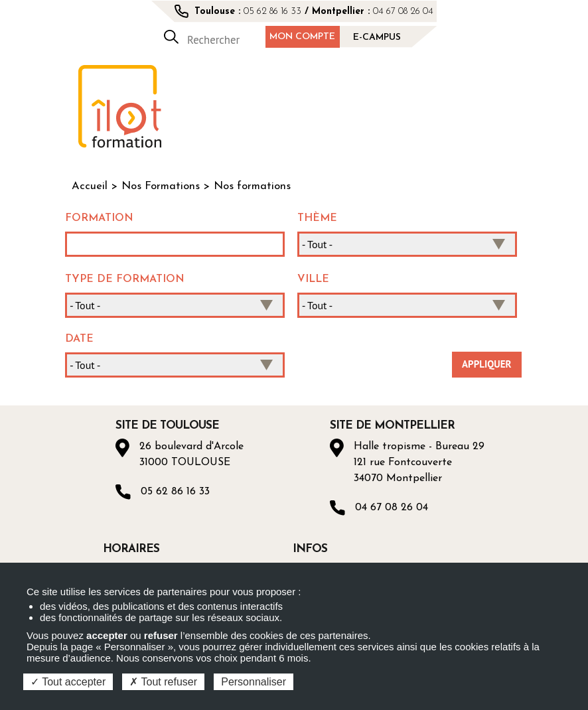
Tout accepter (68, 682)
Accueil (90, 186)
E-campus (377, 37)
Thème (317, 218)
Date (79, 339)
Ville (313, 279)
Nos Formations (161, 186)
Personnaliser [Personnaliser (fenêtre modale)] (254, 682)
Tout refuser (163, 682)
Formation (99, 218)
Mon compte (302, 37)
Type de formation (125, 279)
